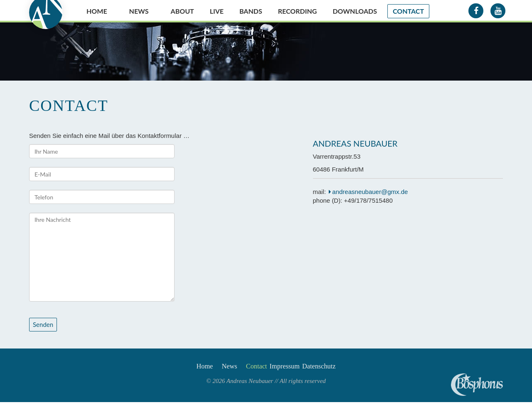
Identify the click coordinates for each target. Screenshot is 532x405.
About (182, 11)
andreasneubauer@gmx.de (370, 192)
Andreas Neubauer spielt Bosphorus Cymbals (477, 385)
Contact (408, 11)
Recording (298, 11)
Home (97, 11)
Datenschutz (335, 368)
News (139, 11)
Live (217, 11)
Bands (251, 11)
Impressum (291, 368)
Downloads (355, 11)
